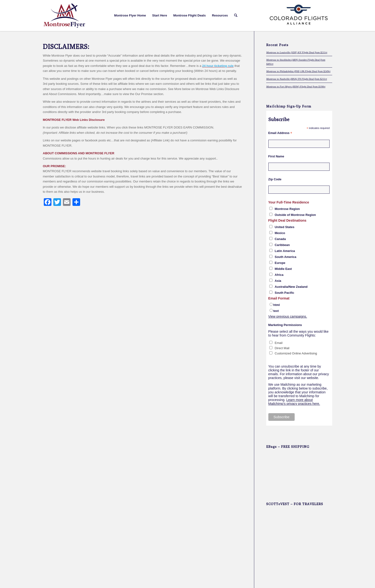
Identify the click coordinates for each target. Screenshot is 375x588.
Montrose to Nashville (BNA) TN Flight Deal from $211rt (297, 79)
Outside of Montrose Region (295, 215)
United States (285, 227)
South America (286, 257)
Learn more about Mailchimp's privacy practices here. (294, 402)
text (276, 311)
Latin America (285, 251)
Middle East (283, 269)
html (277, 305)
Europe (280, 263)
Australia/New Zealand (291, 287)
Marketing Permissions (285, 325)
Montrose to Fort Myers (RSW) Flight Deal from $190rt (296, 86)
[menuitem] (130, 16)
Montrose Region (287, 209)
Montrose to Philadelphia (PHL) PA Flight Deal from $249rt (298, 71)
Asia (278, 281)
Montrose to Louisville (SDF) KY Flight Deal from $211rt (297, 52)
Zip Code (275, 179)
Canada (280, 239)
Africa (279, 275)
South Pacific (285, 293)
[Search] (236, 16)
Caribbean (282, 245)
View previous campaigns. (288, 316)
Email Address (280, 133)
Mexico (280, 233)
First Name (276, 156)
